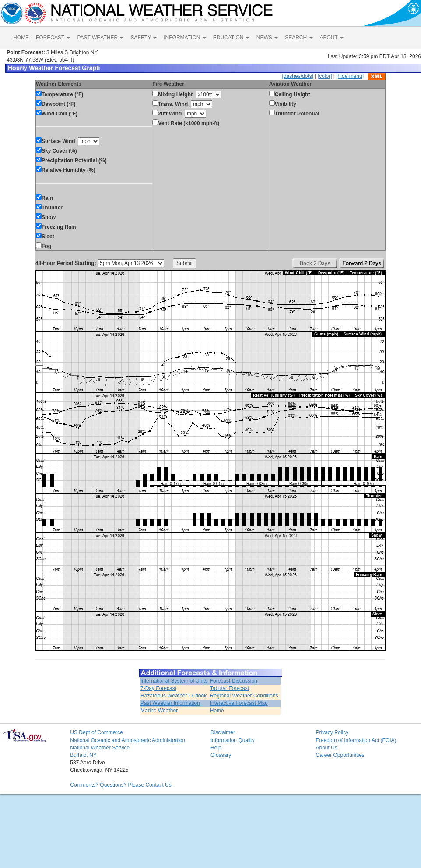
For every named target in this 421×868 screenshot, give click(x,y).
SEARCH (299, 38)
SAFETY (144, 38)
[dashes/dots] (298, 76)
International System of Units (174, 681)
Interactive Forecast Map (239, 703)
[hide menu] (350, 76)
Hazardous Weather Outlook (174, 696)
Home (217, 711)
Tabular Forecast (230, 688)
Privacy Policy (332, 732)
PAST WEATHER (100, 38)
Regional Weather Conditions (244, 696)
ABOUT (332, 38)
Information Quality (233, 740)
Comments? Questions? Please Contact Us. (121, 785)
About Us (326, 748)
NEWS (267, 38)
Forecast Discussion (234, 681)
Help (216, 748)
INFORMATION (185, 38)
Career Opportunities (340, 755)
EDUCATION (231, 38)
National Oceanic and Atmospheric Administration (128, 740)
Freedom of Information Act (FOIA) (356, 740)
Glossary (221, 755)
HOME (21, 38)
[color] (325, 76)
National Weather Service (100, 748)
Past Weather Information (170, 703)
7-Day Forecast (158, 688)
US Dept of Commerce (96, 732)
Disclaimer (223, 732)
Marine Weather (159, 711)
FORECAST (53, 38)
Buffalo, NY (83, 755)
